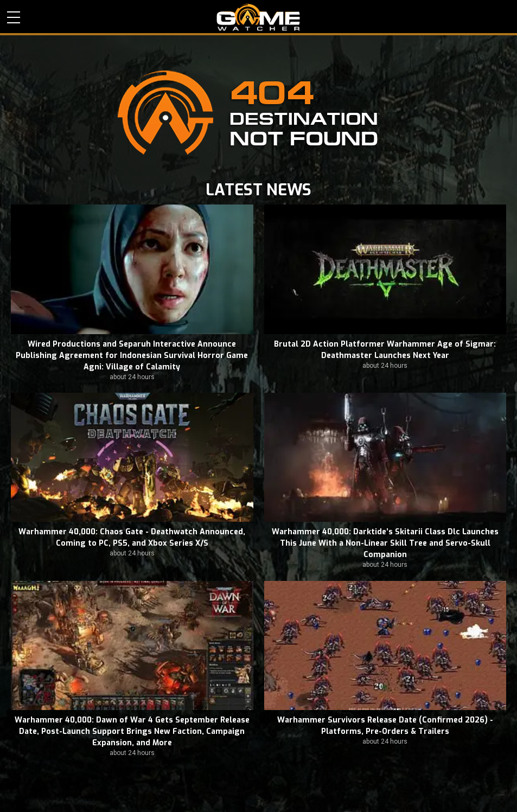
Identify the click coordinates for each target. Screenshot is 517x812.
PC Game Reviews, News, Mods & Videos (258, 17)
